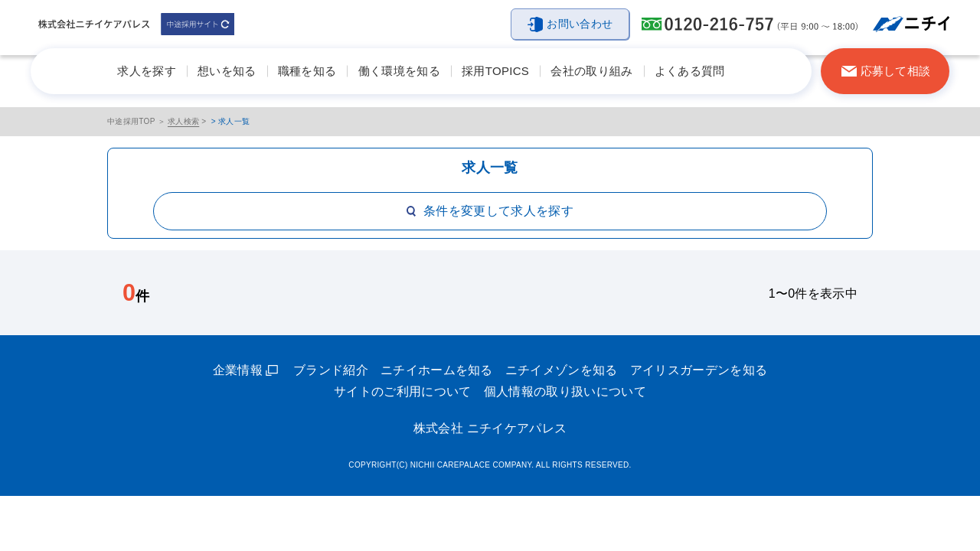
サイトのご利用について (403, 391)
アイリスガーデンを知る (699, 370)
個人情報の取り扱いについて (565, 391)
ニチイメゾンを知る (562, 370)
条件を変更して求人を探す (490, 211)
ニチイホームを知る (437, 370)
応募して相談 (896, 71)
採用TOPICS (495, 71)
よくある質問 (690, 71)
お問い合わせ (580, 24)
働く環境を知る (399, 71)
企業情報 (238, 370)
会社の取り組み (591, 71)
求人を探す (147, 71)
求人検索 (183, 121)
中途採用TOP (131, 121)
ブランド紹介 (331, 370)
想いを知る (227, 71)
